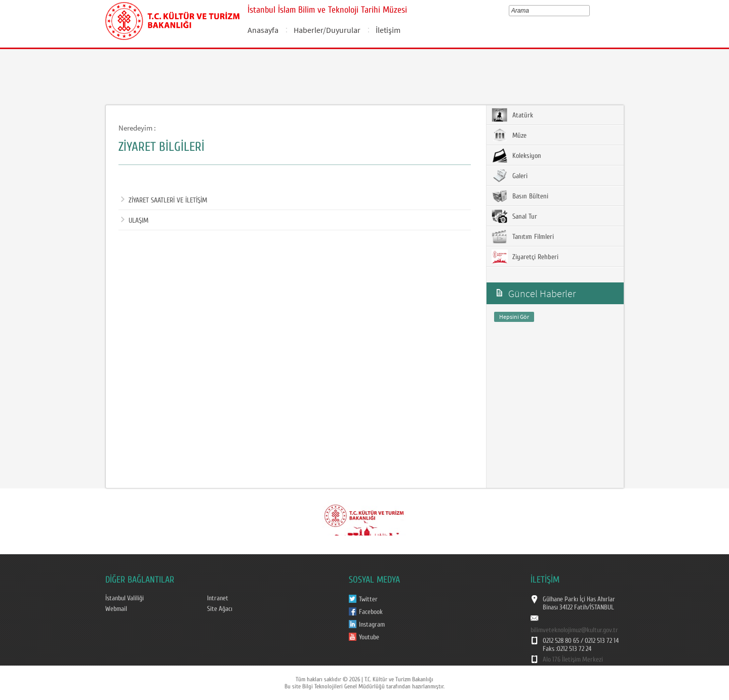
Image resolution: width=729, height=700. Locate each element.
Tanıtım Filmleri (523, 236)
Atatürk (512, 115)
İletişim (388, 30)
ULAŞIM (135, 221)
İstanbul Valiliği (125, 598)
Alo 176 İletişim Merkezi (573, 660)
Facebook (371, 612)
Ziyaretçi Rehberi (525, 257)
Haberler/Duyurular (327, 30)
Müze (509, 135)
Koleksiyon (516, 155)
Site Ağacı (220, 609)
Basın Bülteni (520, 196)
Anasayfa (263, 30)
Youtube (369, 637)
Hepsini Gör (514, 317)
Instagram (372, 625)
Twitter (368, 599)
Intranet (218, 598)
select (589, 11)
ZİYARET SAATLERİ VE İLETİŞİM (164, 200)
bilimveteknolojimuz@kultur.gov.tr (574, 630)
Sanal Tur (514, 216)
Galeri (510, 176)
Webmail (116, 609)
